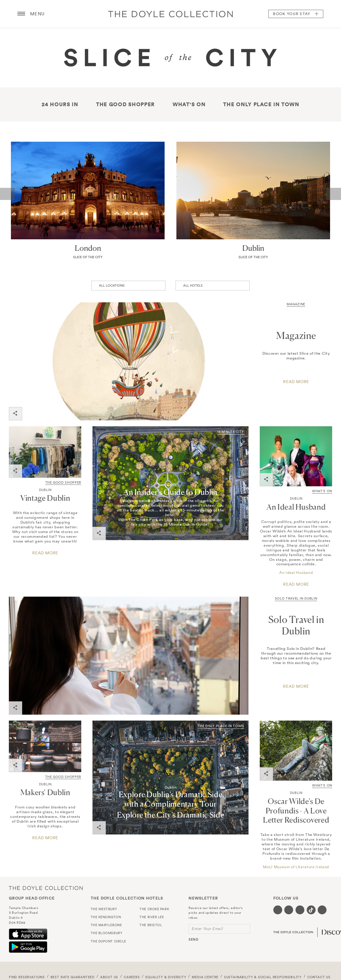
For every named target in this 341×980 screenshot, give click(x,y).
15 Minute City (231, 432)
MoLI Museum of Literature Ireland (296, 867)
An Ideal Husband (296, 507)
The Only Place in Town (221, 726)
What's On (189, 104)
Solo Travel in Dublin (296, 598)
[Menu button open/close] (21, 14)
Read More (296, 382)
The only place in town (261, 104)
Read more (45, 553)
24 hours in (60, 104)
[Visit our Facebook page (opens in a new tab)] (278, 910)
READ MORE (296, 686)
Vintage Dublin (45, 498)
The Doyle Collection (46, 888)
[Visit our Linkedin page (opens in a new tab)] (322, 910)
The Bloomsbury (107, 933)
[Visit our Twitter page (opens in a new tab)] (289, 910)
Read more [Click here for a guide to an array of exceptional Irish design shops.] (45, 838)
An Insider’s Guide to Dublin (170, 492)
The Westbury (104, 909)
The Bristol (151, 925)
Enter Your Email (207, 929)
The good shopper (125, 104)
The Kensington (106, 917)
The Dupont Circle (108, 941)
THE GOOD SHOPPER (63, 482)
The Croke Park (154, 909)
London (88, 248)
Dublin (253, 248)
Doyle (170, 14)
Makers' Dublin (45, 792)
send (193, 939)
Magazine (296, 304)
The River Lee (152, 917)
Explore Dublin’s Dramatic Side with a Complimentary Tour (171, 799)
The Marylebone (106, 925)
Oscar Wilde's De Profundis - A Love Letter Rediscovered (296, 811)
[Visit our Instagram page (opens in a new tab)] (300, 910)
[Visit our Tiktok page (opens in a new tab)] (311, 910)
